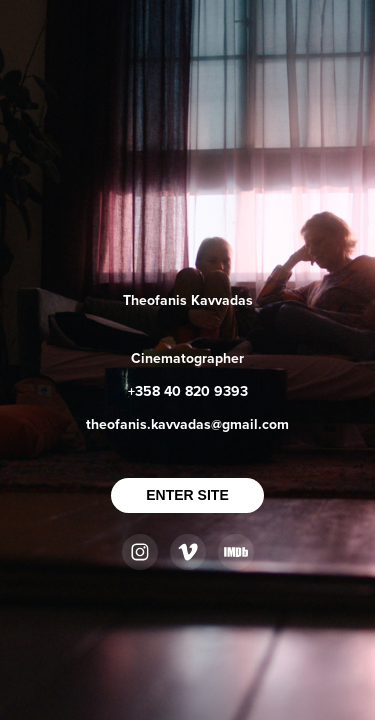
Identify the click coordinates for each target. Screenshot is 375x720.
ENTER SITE (187, 495)
